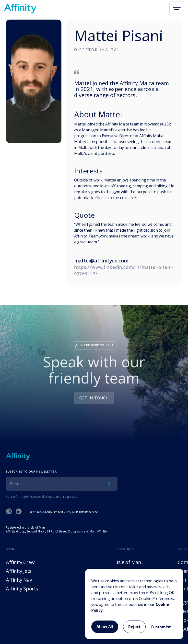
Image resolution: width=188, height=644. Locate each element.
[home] (20, 9)
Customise (161, 627)
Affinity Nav (19, 580)
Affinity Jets (19, 571)
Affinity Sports (22, 589)
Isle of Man (129, 562)
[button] (177, 9)
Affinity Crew (20, 562)
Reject (135, 627)
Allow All (105, 627)
